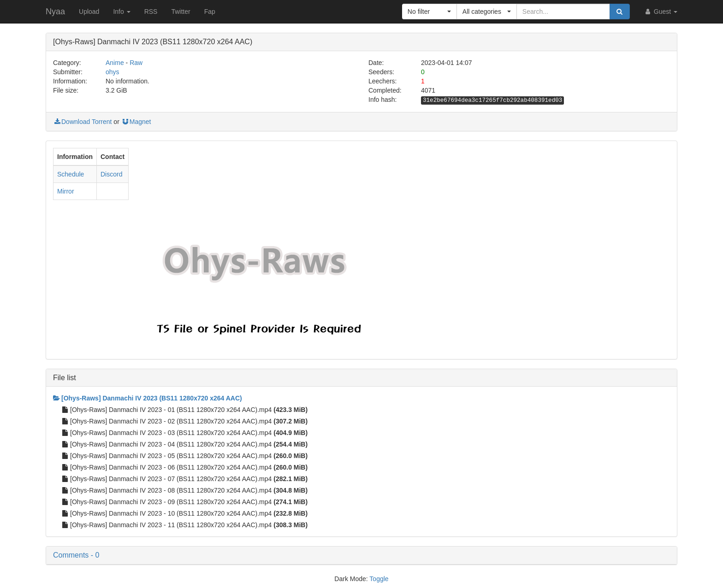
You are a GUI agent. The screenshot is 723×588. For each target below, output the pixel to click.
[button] (430, 12)
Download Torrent (82, 122)
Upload (89, 12)
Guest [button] (661, 12)
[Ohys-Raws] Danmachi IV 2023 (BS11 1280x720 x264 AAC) (148, 398)
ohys (113, 72)
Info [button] (121, 12)
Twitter (181, 12)
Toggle (379, 579)
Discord (111, 174)
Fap (210, 12)
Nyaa (55, 12)
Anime (115, 63)
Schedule (71, 174)
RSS (151, 12)
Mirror (66, 191)
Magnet (136, 122)
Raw (136, 63)
